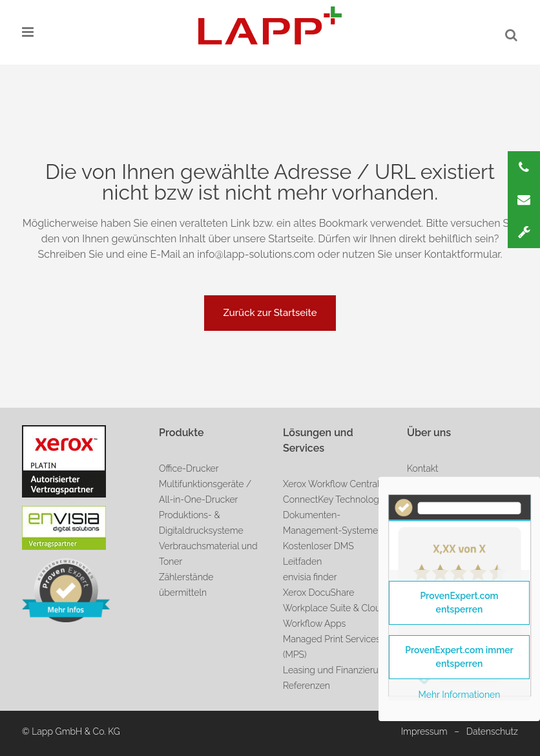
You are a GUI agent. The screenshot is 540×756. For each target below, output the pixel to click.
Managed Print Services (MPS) (332, 647)
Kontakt (423, 468)
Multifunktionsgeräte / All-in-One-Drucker (205, 492)
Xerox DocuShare (318, 593)
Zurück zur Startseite (270, 313)
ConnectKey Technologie (335, 499)
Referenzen (306, 686)
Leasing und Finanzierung (336, 670)
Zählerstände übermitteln (186, 585)
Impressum (424, 731)
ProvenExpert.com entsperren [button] (459, 603)
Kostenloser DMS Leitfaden (318, 554)
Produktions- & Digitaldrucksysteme (201, 523)
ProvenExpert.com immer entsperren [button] (459, 657)
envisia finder (310, 577)
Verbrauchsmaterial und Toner (208, 554)
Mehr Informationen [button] (460, 695)
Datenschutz (492, 731)
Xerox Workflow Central (331, 484)
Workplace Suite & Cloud (335, 608)
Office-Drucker (189, 468)
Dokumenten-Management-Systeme (330, 523)
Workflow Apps (314, 624)
